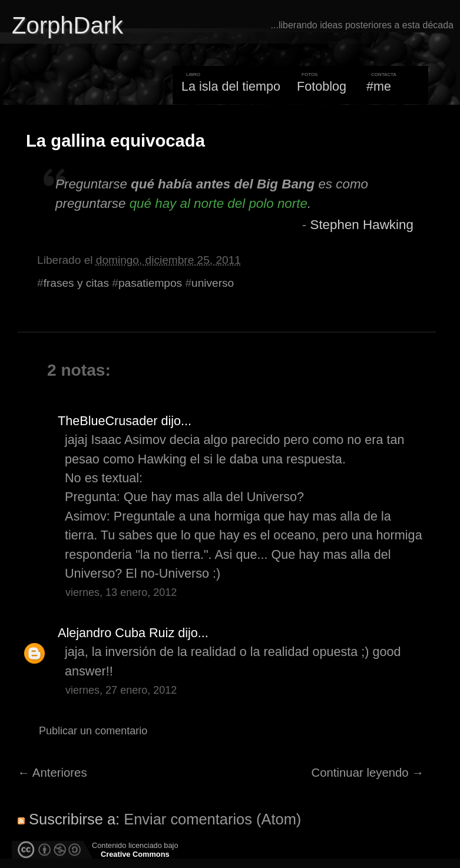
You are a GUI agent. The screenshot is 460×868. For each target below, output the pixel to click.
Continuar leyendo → (368, 773)
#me (379, 86)
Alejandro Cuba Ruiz (116, 633)
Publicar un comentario (93, 731)
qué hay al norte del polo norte (219, 203)
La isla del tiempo (231, 86)
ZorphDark (67, 25)
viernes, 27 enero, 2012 (121, 690)
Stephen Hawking (361, 225)
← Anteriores (52, 773)
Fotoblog (322, 86)
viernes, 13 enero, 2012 (121, 592)
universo (213, 283)
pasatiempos (150, 283)
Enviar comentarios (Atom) (212, 819)
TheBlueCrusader (107, 421)
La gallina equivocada (115, 141)
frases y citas (76, 283)
